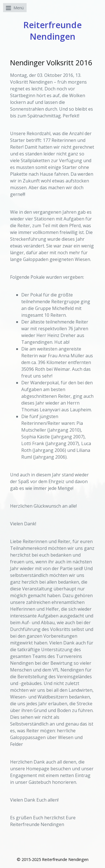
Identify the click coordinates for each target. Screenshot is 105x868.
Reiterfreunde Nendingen (53, 31)
